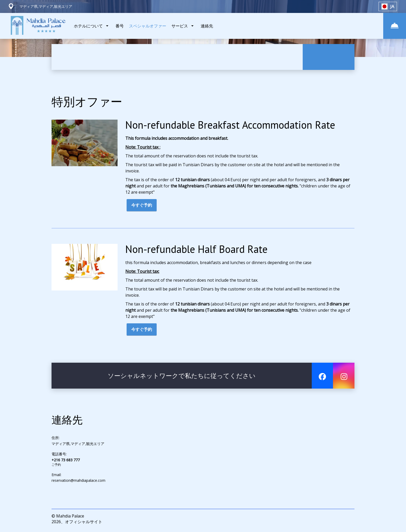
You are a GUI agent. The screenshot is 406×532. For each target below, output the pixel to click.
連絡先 (207, 26)
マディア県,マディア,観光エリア (78, 444)
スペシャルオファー (148, 26)
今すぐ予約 (142, 206)
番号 (120, 26)
